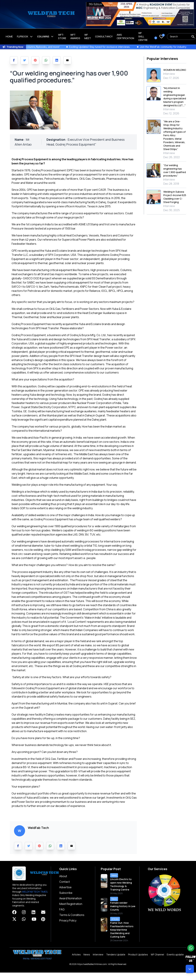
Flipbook (25, 37)
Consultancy (104, 36)
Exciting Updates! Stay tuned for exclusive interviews (108, 47)
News (87, 954)
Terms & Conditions (72, 915)
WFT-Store (62, 36)
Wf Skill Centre (143, 36)
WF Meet (88, 36)
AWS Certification (125, 36)
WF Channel (157, 954)
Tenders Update (116, 954)
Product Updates (138, 954)
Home (9, 36)
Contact (65, 882)
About (63, 876)
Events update (175, 954)
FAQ (62, 909)
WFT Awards (75, 36)
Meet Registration (71, 904)
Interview (98, 954)
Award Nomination (71, 898)
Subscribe (66, 893)
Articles (76, 954)
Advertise (65, 887)
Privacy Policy (68, 920)
